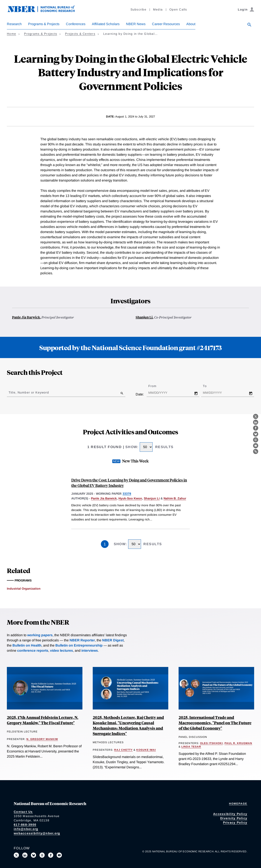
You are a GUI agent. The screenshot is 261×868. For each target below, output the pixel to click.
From (156, 386)
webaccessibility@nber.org (37, 833)
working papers (40, 635)
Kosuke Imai (146, 750)
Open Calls (178, 9)
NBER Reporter (82, 640)
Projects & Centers (80, 34)
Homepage (238, 804)
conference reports (33, 651)
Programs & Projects (44, 24)
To (208, 386)
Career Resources (166, 24)
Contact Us (23, 812)
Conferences (76, 24)
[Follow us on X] (16, 855)
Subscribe (138, 9)
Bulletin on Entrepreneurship (79, 645)
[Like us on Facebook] (51, 855)
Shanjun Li (144, 317)
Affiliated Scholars (106, 24)
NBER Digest (113, 640)
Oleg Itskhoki (211, 743)
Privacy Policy (235, 822)
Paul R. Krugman (238, 743)
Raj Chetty (123, 750)
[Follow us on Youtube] (59, 855)
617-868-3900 (25, 825)
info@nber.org (26, 829)
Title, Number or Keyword (29, 392)
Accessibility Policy (230, 814)
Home (11, 34)
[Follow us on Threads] (42, 855)
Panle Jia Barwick (26, 317)
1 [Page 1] (105, 544)
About (191, 24)
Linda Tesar (191, 747)
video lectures (61, 651)
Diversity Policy (234, 818)
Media (158, 9)
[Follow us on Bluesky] (33, 855)
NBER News (136, 24)
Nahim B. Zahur (175, 498)
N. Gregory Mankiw (42, 739)
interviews (90, 651)
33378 (127, 494)
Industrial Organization (24, 589)
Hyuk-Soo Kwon (130, 498)
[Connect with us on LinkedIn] (25, 855)
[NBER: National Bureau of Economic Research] (45, 11)
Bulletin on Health (27, 645)
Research (14, 24)
